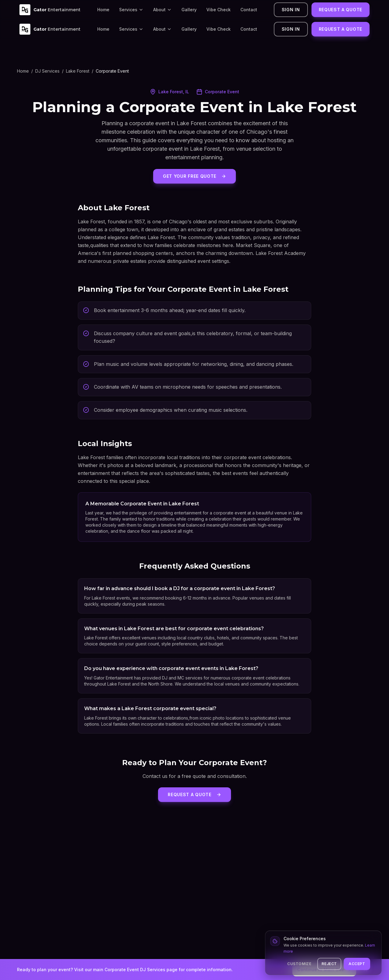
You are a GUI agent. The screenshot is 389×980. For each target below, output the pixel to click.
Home (103, 10)
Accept (357, 964)
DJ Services (47, 71)
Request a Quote (341, 10)
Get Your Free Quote (194, 176)
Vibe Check (219, 10)
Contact (249, 10)
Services (131, 10)
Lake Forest (78, 71)
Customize (299, 964)
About (162, 10)
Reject (329, 964)
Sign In (291, 10)
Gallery (189, 10)
